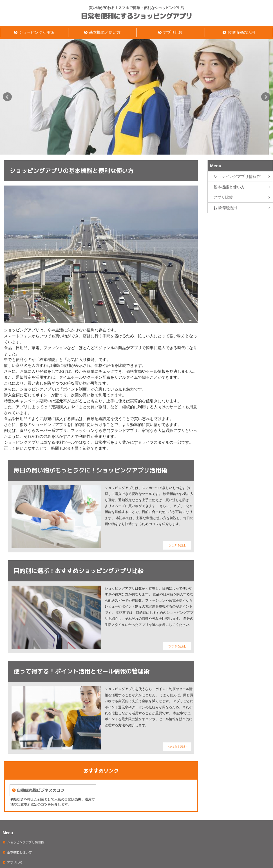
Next (266, 97)
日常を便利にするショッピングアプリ (136, 16)
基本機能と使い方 (105, 32)
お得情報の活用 (241, 32)
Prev (7, 97)
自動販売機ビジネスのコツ (41, 790)
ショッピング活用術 (37, 32)
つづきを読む (177, 545)
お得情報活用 (225, 208)
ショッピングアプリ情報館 (237, 177)
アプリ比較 (173, 32)
